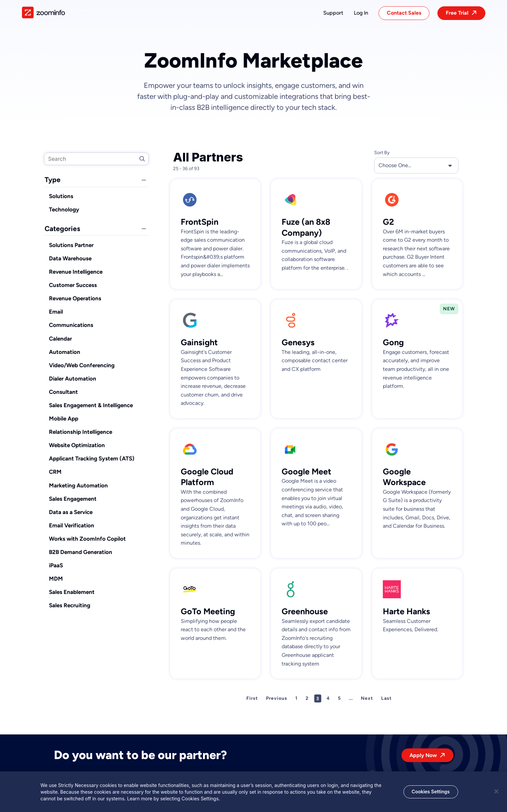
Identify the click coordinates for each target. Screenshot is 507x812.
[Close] (496, 794)
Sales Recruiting (70, 605)
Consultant (63, 392)
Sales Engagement (73, 499)
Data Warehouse (70, 258)
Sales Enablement (72, 592)
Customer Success (73, 285)
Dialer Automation (73, 379)
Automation (65, 352)
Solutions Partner (71, 245)
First (252, 698)
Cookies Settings (431, 794)
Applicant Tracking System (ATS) (92, 458)
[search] (96, 159)
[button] (333, 13)
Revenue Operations (75, 298)
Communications (71, 325)
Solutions (61, 196)
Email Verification (72, 525)
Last (386, 698)
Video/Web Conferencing (82, 365)
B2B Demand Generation (81, 552)
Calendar (60, 339)
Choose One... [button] (416, 165)
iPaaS (56, 565)
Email (56, 312)
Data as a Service (71, 512)
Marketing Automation (78, 485)
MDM (56, 579)
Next (367, 698)
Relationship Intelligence (81, 432)
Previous (277, 698)
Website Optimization (77, 445)
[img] (43, 12)
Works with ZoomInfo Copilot (87, 539)
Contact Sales (404, 13)
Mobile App (64, 418)
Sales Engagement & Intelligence (91, 405)
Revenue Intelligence (76, 272)
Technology (64, 209)
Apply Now (423, 755)
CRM (55, 472)
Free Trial (457, 13)
